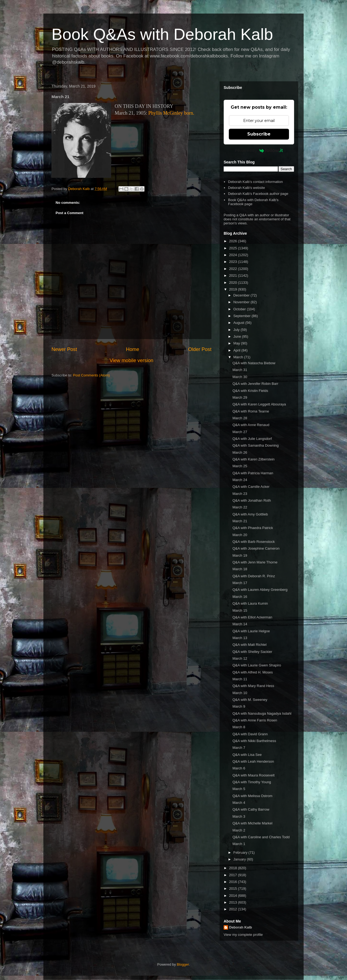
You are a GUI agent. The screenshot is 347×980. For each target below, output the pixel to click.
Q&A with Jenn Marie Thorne (255, 562)
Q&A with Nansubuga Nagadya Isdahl (262, 713)
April (237, 350)
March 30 (240, 377)
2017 (234, 875)
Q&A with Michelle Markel (252, 823)
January (240, 859)
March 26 (240, 452)
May (237, 343)
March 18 (240, 569)
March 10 (240, 693)
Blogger (183, 964)
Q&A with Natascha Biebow (254, 363)
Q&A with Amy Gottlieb (250, 514)
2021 (234, 275)
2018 (234, 868)
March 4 (239, 803)
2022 (234, 269)
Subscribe (259, 134)
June (238, 336)
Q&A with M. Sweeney (250, 700)
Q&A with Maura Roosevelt (253, 775)
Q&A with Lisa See (247, 755)
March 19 (240, 555)
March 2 (239, 830)
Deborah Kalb (241, 927)
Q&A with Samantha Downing (256, 445)
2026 (234, 241)
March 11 (240, 679)
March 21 (240, 521)
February (241, 852)
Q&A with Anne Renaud (251, 425)
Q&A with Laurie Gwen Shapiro (257, 665)
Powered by (259, 150)
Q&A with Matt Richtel (249, 645)
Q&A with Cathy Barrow (251, 809)
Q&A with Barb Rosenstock (253, 542)
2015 (234, 889)
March (239, 357)
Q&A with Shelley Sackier (252, 652)
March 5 (239, 789)
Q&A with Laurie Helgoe (251, 631)
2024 (234, 255)
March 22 (240, 507)
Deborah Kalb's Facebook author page (258, 194)
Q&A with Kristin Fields (250, 391)
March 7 (239, 748)
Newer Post (64, 349)
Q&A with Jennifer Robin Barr (255, 384)
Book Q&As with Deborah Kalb (162, 34)
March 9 (239, 706)
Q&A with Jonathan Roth (252, 500)
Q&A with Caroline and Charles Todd (261, 837)
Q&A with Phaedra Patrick (253, 528)
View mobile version (131, 360)
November (242, 302)
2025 (234, 248)
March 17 (240, 583)
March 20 (240, 535)
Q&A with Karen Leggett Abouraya (259, 404)
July (237, 330)
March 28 (240, 418)
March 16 (240, 597)
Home (133, 349)
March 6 (239, 768)
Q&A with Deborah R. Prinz (254, 576)
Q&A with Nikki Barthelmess (254, 741)
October (240, 309)
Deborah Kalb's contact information (255, 182)
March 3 (239, 816)
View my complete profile (243, 935)
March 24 (240, 480)
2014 (234, 896)
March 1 (239, 844)
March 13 (240, 638)
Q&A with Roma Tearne (251, 411)
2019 (234, 289)
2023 (234, 262)
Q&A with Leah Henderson (253, 761)
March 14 (240, 624)
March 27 (240, 432)
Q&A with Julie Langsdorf (252, 439)
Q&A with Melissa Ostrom (252, 796)
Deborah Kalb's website (246, 188)
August (239, 323)
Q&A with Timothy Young (252, 782)
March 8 (239, 727)
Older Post (200, 349)
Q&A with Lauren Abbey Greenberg (260, 590)
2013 (234, 902)
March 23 (240, 494)
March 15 (240, 610)
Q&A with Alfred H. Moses (253, 672)
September (242, 316)
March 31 (240, 370)
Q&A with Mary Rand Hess (253, 686)
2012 (234, 909)
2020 (234, 283)
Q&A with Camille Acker (251, 487)
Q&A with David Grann (250, 734)
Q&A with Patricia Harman (253, 473)
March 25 (240, 466)
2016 (234, 882)
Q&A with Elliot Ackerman (252, 617)
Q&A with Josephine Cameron (256, 548)
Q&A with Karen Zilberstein (253, 459)
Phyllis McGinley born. (171, 113)
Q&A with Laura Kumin (250, 603)
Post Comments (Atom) (91, 375)
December (242, 295)
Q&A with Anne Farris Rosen (255, 720)
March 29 (240, 397)
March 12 (240, 658)
